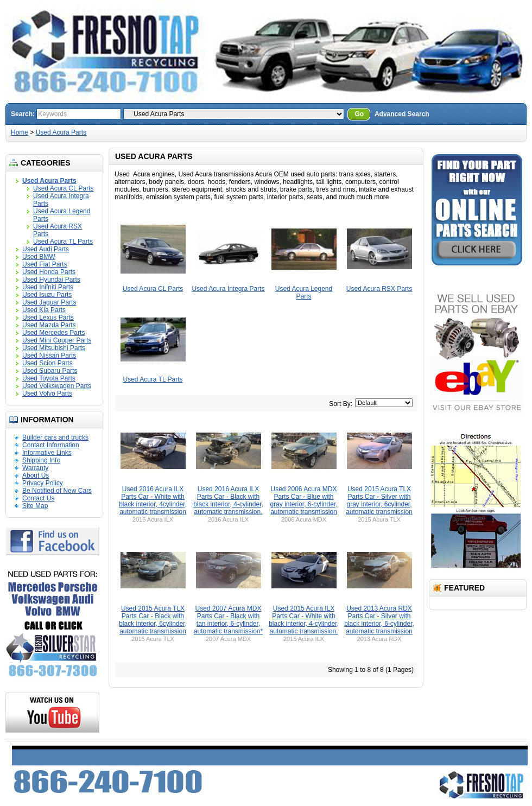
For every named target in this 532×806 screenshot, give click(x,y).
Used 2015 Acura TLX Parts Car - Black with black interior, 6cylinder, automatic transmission (153, 620)
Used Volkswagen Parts (57, 386)
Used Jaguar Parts (49, 302)
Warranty (35, 468)
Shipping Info (41, 460)
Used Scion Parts (47, 363)
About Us (36, 475)
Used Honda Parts (49, 272)
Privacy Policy (43, 483)
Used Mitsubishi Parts (54, 348)
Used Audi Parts (46, 249)
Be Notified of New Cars (57, 491)
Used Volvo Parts (47, 394)
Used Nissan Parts (49, 356)
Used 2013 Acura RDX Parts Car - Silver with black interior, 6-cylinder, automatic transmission (379, 620)
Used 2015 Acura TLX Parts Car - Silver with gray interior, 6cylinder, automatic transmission (379, 500)
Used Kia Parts (44, 310)
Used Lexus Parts (48, 318)
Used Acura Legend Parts (304, 293)
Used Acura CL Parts (64, 188)
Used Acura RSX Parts (379, 289)
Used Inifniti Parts (48, 287)
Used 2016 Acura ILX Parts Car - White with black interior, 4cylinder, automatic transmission (153, 500)
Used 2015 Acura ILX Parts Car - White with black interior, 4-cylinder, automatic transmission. (304, 620)
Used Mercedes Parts (53, 333)
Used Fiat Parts (45, 264)
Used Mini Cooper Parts (57, 340)
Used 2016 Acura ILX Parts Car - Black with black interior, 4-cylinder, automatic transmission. (228, 500)
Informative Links (47, 453)
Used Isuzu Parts (47, 295)
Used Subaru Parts (50, 371)
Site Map (35, 506)
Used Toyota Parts (49, 378)
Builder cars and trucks (55, 437)
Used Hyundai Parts (51, 280)
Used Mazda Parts (49, 325)
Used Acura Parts (61, 132)
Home (20, 132)
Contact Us (38, 498)
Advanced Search (402, 114)
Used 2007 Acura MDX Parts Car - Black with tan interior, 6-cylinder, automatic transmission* (228, 620)
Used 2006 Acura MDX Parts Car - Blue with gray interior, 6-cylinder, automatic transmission (303, 500)
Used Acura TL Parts (63, 242)
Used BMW (39, 257)
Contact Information (51, 445)
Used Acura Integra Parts (228, 289)
